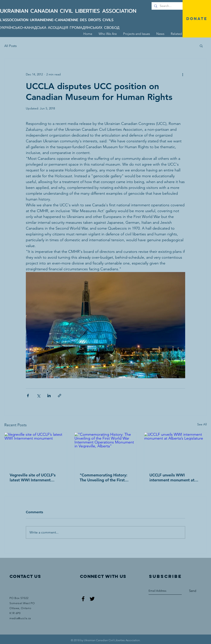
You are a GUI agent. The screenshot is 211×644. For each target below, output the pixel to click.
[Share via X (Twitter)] (38, 396)
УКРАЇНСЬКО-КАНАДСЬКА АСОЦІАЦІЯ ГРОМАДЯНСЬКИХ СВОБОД (60, 27)
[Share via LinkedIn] (49, 396)
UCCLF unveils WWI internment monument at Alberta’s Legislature (172, 478)
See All (202, 424)
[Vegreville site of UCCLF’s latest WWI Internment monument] (36, 450)
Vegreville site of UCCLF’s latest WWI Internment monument (33, 478)
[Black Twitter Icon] (92, 599)
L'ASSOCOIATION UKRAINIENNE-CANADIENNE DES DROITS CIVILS (57, 20)
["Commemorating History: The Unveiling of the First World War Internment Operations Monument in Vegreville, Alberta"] (106, 450)
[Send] (193, 591)
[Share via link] (60, 396)
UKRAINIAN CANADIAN (30, 11)
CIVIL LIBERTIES (81, 11)
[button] (201, 46)
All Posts (10, 46)
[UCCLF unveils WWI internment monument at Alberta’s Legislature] (175, 450)
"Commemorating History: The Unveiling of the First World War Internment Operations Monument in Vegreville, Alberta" (103, 478)
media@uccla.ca (20, 618)
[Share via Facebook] (28, 396)
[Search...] (179, 6)
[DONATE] (197, 19)
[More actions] (183, 74)
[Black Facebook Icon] (83, 599)
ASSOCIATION (119, 11)
